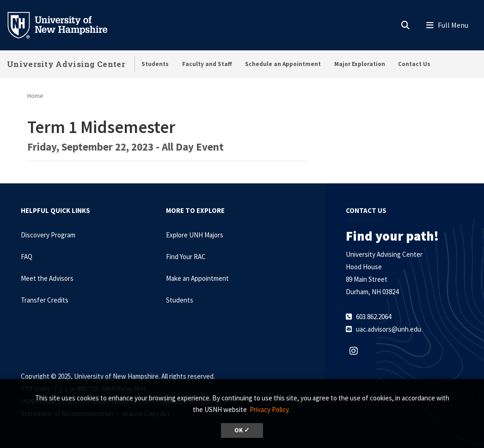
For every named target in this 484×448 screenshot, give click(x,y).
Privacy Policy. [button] (270, 409)
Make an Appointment (197, 278)
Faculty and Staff (207, 64)
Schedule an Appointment (283, 64)
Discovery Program (48, 235)
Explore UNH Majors (195, 235)
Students (155, 64)
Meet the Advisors (47, 278)
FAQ (27, 257)
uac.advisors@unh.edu (389, 329)
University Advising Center (66, 64)
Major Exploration (360, 64)
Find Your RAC (186, 257)
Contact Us (414, 64)
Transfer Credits (45, 300)
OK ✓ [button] (242, 430)
